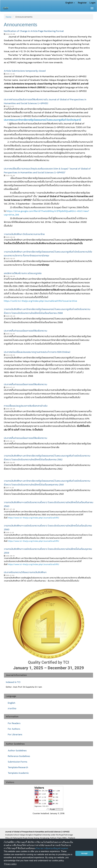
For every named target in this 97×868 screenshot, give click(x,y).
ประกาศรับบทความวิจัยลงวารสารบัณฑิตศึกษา (25, 572)
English (12, 703)
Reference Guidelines (19, 756)
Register (82, 3)
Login (93, 3)
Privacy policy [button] (10, 864)
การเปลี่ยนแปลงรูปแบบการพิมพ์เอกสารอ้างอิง (26, 406)
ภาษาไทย (12, 708)
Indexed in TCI (13, 682)
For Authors (14, 729)
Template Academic (18, 773)
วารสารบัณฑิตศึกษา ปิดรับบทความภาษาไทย (24, 234)
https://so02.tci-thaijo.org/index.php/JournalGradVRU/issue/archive (40, 301)
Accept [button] (84, 853)
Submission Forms (18, 762)
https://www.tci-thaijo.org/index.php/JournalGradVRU (33, 518)
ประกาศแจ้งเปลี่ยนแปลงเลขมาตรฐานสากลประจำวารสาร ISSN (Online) (37, 352)
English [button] (70, 3)
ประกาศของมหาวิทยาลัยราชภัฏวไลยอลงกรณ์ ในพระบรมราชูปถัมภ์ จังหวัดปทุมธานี (42, 120)
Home (9, 17)
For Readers (14, 723)
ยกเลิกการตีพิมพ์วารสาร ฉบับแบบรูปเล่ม (23, 273)
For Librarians (15, 734)
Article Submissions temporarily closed (25, 71)
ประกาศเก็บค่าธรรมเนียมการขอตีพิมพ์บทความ (25, 331)
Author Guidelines (17, 750)
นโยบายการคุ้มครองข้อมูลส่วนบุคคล (52, 848)
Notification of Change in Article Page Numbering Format (34, 31)
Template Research (18, 767)
